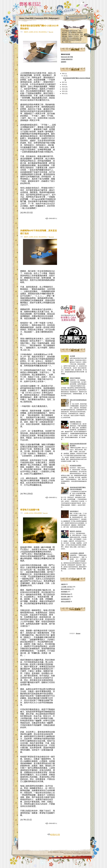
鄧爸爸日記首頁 (65, 54)
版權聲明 (64, 62)
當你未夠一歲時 (65, 597)
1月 (65, 76)
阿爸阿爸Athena (66, 594)
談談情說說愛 (65, 599)
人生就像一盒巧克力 (33, 32)
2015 (64, 85)
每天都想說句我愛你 (76, 466)
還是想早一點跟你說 (76, 531)
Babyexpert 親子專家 (67, 57)
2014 (64, 87)
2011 (64, 94)
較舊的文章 (54, 835)
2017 (64, 82)
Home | (22, 18)
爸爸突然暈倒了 (74, 511)
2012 (64, 91)
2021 (64, 74)
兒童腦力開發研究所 (67, 59)
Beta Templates (75, 852)
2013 (64, 89)
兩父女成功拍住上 (43, 32)
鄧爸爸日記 (56, 852)
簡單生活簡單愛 (38, 513)
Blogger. (89, 852)
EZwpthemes (87, 854)
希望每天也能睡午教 (30, 510)
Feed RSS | (30, 18)
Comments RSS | (42, 18)
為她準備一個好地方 (76, 422)
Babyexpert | (54, 18)
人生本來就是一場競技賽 (77, 553)
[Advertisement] (76, 131)
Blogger (78, 633)
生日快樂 (72, 356)
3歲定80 (26, 32)
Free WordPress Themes (70, 854)
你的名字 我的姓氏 (75, 378)
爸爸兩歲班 (64, 592)
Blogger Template (65, 852)
